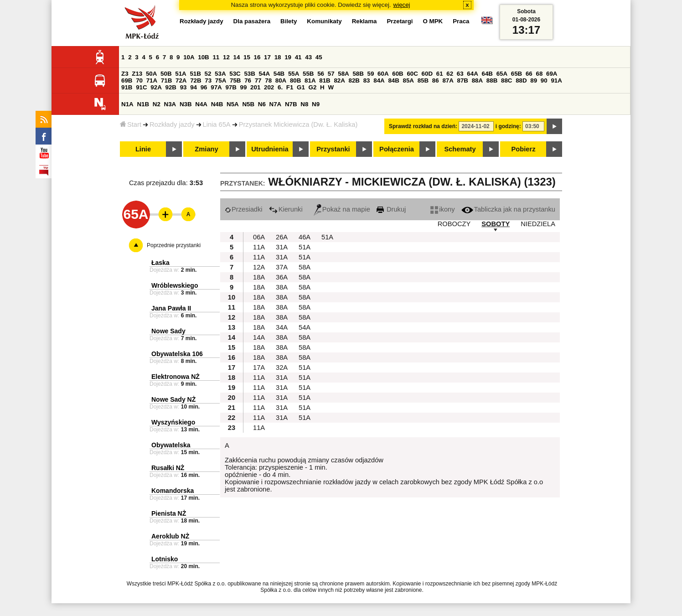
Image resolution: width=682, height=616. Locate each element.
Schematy (460, 149)
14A (259, 337)
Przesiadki (244, 209)
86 (436, 80)
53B (249, 74)
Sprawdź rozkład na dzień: (423, 126)
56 (321, 74)
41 (298, 57)
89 (534, 80)
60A (383, 74)
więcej (402, 5)
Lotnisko (165, 559)
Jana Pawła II (171, 308)
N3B (186, 104)
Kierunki (286, 209)
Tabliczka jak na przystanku (508, 209)
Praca (461, 21)
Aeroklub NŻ (170, 536)
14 (237, 57)
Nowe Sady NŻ (173, 399)
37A (282, 267)
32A (282, 368)
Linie (143, 149)
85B (423, 80)
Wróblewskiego (175, 285)
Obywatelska (171, 445)
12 (226, 57)
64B (487, 74)
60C (412, 74)
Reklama (364, 21)
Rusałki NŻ (168, 468)
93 (183, 87)
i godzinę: (508, 126)
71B (166, 80)
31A (282, 247)
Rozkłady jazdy (172, 124)
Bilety (289, 21)
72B (196, 80)
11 (216, 57)
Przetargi (400, 21)
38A (282, 287)
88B (492, 80)
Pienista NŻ (169, 513)
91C (141, 87)
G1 (301, 87)
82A (339, 80)
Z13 (137, 74)
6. (280, 87)
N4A (201, 104)
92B (170, 87)
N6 (262, 104)
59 (371, 74)
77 (258, 80)
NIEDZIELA (538, 224)
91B (127, 87)
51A (181, 74)
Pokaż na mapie (342, 209)
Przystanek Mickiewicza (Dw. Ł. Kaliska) (298, 124)
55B (308, 74)
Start (131, 124)
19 (288, 57)
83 (367, 80)
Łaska (160, 263)
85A (408, 80)
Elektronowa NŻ (176, 377)
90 (544, 80)
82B (354, 80)
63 (460, 74)
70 (139, 80)
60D (427, 74)
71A (152, 80)
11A (259, 247)
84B (393, 80)
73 (208, 80)
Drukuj (391, 209)
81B (325, 80)
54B (279, 74)
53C (235, 74)
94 (194, 87)
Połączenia (397, 149)
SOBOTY (496, 224)
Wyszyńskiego (173, 422)
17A (259, 368)
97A (216, 87)
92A (156, 87)
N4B (217, 104)
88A (477, 80)
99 (244, 87)
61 (440, 74)
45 (319, 57)
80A (281, 80)
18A (259, 277)
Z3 (125, 74)
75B (235, 80)
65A (502, 74)
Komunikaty (324, 21)
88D (521, 80)
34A (282, 327)
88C (506, 80)
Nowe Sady (168, 331)
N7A (276, 104)
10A (189, 57)
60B (398, 74)
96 (204, 87)
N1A (127, 104)
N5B (248, 104)
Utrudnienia (270, 149)
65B (517, 74)
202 (269, 87)
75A (221, 80)
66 (529, 74)
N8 (304, 104)
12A (259, 267)
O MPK (433, 21)
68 (539, 74)
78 (268, 80)
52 (208, 74)
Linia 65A (217, 124)
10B (203, 57)
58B (358, 74)
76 (248, 80)
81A (310, 80)
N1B (143, 104)
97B (231, 87)
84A (379, 80)
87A (448, 80)
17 (267, 57)
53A (220, 74)
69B (127, 80)
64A (472, 74)
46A (305, 237)
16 (257, 57)
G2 (313, 87)
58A (343, 74)
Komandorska (173, 491)
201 (255, 87)
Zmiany (206, 149)
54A (264, 74)
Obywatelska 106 (177, 354)
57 (331, 74)
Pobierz (524, 149)
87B (463, 80)
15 (247, 57)
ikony (442, 209)
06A (259, 237)
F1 (290, 87)
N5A (233, 104)
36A (282, 277)
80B (295, 80)
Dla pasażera (252, 21)
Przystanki (333, 149)
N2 (157, 104)
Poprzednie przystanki (174, 245)
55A (294, 74)
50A (151, 74)
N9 (316, 104)
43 (308, 57)
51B (195, 74)
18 (278, 57)
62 (450, 74)
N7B (291, 104)
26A (282, 237)
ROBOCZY (454, 224)
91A (556, 80)
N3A (170, 104)
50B (166, 74)
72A (181, 80)
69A (552, 74)
